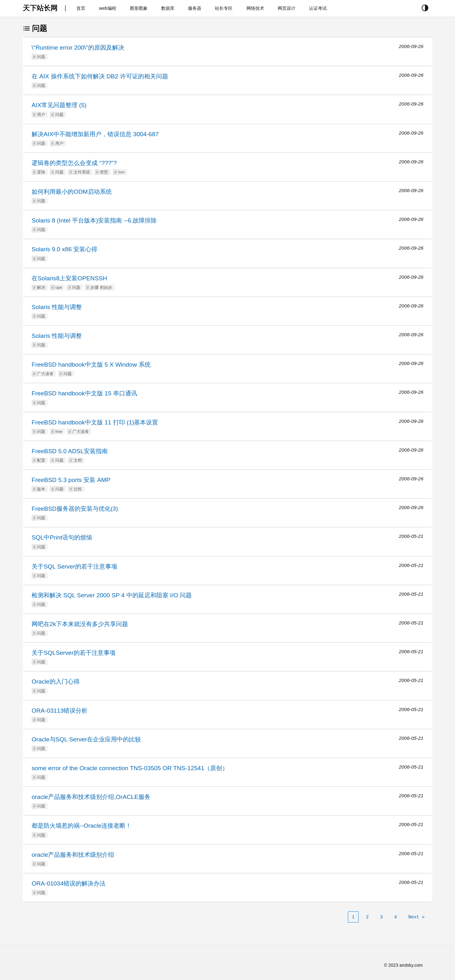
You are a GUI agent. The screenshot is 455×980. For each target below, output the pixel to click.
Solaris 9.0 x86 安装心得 (64, 249)
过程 (78, 489)
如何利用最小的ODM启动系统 (72, 192)
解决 (41, 287)
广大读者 (45, 374)
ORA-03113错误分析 (60, 711)
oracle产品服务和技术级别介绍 (73, 855)
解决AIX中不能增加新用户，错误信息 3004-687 (95, 134)
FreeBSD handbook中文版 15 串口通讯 (84, 393)
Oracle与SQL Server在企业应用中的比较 (86, 739)
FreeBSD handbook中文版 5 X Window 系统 (91, 365)
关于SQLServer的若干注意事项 (74, 653)
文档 (78, 460)
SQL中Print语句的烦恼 (62, 537)
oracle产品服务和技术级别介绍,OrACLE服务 (91, 797)
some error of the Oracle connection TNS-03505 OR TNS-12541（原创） (130, 768)
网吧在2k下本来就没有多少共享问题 (80, 624)
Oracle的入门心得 (56, 682)
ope (59, 287)
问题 (41, 57)
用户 (41, 115)
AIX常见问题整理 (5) (59, 105)
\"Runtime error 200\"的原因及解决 (78, 48)
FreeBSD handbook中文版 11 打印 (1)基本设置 (95, 422)
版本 (41, 489)
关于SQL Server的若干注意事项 (74, 566)
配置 (41, 460)
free (59, 432)
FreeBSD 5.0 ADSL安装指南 (70, 451)
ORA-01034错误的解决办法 (69, 883)
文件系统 (82, 172)
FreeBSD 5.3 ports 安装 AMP (71, 480)
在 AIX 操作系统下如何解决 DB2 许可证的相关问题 (100, 76)
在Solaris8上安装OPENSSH (69, 278)
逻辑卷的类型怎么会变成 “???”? (74, 163)
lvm (121, 172)
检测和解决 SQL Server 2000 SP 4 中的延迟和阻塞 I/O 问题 (112, 595)
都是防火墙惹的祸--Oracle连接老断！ (82, 826)
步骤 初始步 (101, 287)
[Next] (416, 917)
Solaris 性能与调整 (57, 307)
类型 (104, 172)
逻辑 (41, 172)
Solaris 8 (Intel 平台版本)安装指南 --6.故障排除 (94, 220)
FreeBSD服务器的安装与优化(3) (75, 509)
